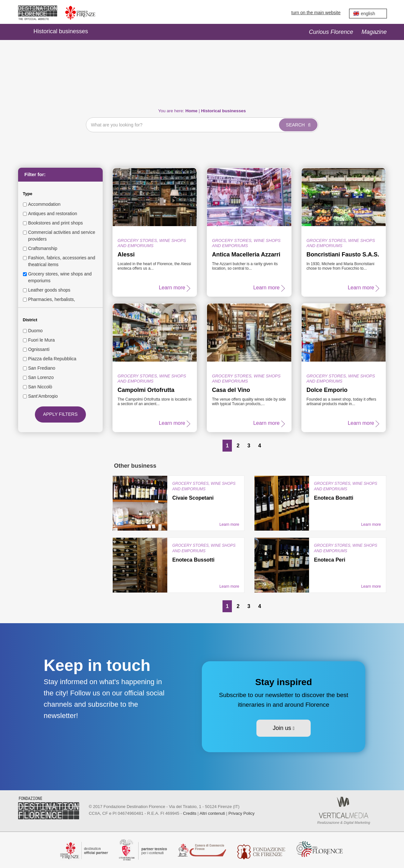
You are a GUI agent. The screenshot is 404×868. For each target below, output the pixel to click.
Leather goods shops (49, 290)
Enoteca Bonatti (334, 498)
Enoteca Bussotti (193, 560)
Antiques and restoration (53, 214)
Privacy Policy (241, 813)
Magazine (374, 32)
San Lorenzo (41, 377)
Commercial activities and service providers (62, 236)
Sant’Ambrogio (43, 396)
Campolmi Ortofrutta (146, 390)
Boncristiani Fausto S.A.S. (343, 254)
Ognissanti (39, 349)
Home (21, 32)
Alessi (126, 254)
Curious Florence (331, 32)
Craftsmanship (43, 248)
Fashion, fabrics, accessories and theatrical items (62, 261)
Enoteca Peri (330, 560)
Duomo (35, 331)
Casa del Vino (231, 390)
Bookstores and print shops (56, 223)
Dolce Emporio (327, 390)
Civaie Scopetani (193, 498)
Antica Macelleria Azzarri (246, 254)
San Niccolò (40, 387)
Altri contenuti (212, 813)
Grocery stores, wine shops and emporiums (60, 277)
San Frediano (42, 368)
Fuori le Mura (41, 340)
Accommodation (44, 204)
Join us (283, 728)
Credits (190, 813)
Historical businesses (61, 31)
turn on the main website (316, 13)
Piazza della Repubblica (52, 359)
